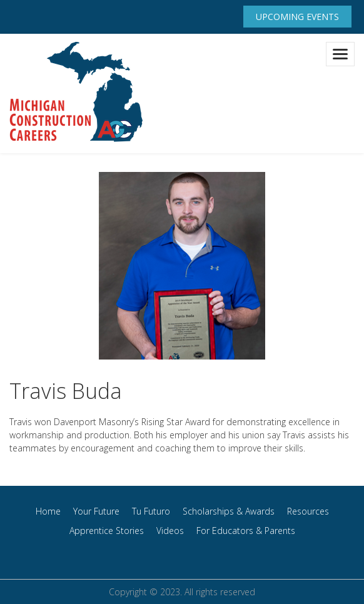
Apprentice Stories (107, 531)
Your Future (96, 511)
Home (48, 511)
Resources (308, 511)
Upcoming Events (297, 17)
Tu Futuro (151, 511)
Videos (170, 531)
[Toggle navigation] (340, 54)
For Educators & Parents (246, 531)
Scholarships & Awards (229, 511)
